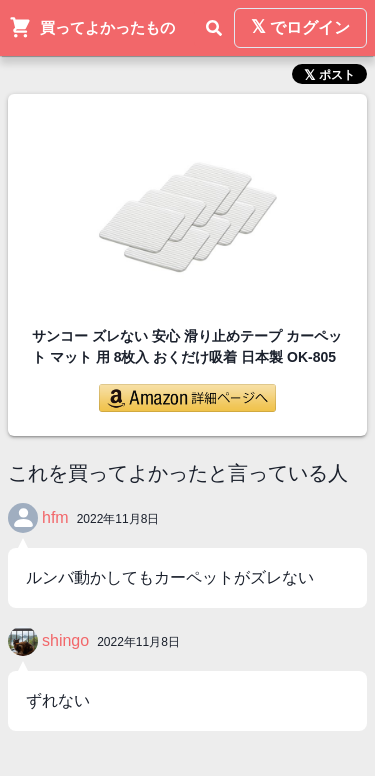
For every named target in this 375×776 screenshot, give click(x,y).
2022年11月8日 (118, 519)
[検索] (214, 28)
